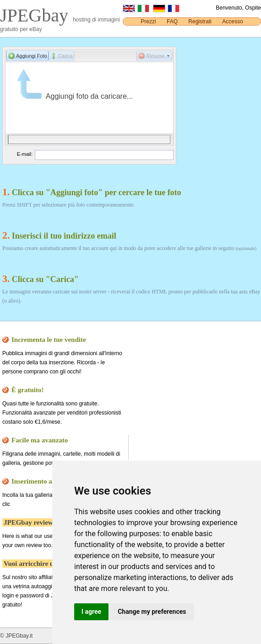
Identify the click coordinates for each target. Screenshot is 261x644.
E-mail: (25, 154)
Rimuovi (155, 56)
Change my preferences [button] (152, 612)
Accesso (232, 21)
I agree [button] (91, 612)
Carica (65, 56)
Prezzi (148, 21)
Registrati (200, 21)
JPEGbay (36, 15)
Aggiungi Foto (32, 56)
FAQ (172, 21)
